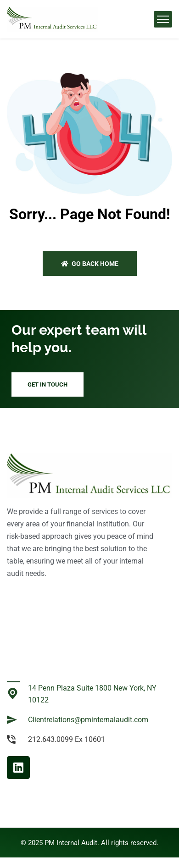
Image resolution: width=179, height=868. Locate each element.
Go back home (90, 264)
